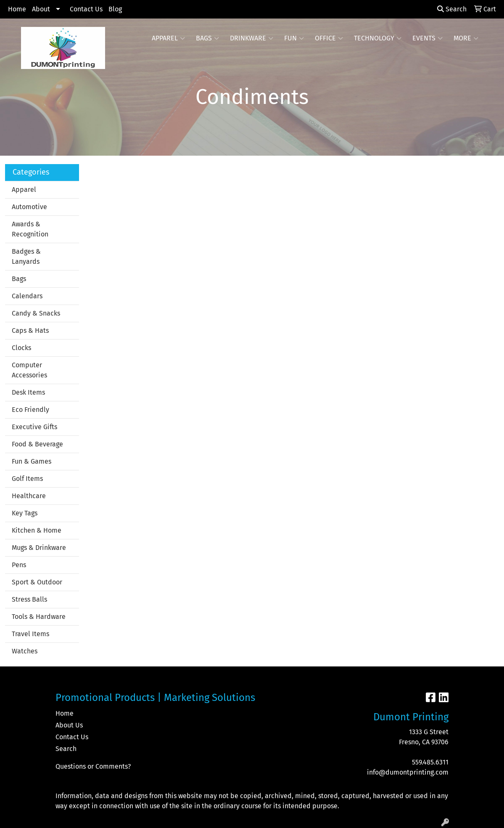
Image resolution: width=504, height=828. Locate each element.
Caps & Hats (30, 330)
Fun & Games (32, 461)
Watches (25, 651)
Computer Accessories (29, 370)
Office (329, 38)
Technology (378, 38)
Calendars (27, 296)
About (41, 9)
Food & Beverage (37, 444)
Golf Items (27, 479)
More (466, 38)
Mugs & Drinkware (39, 548)
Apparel (168, 38)
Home (17, 9)
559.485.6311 (430, 762)
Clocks (21, 348)
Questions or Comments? (93, 766)
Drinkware (252, 38)
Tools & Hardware (39, 617)
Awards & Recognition (30, 229)
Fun (294, 38)
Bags (207, 38)
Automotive (29, 207)
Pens (19, 565)
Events (427, 38)
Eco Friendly (30, 410)
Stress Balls (29, 599)
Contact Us (86, 9)
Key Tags (25, 513)
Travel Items (30, 634)
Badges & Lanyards (26, 256)
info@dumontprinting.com (408, 772)
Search (452, 9)
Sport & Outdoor (37, 582)
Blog (115, 9)
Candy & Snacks (36, 313)
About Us (69, 725)
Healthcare (29, 496)
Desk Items (28, 392)
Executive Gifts (34, 427)
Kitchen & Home (37, 530)
